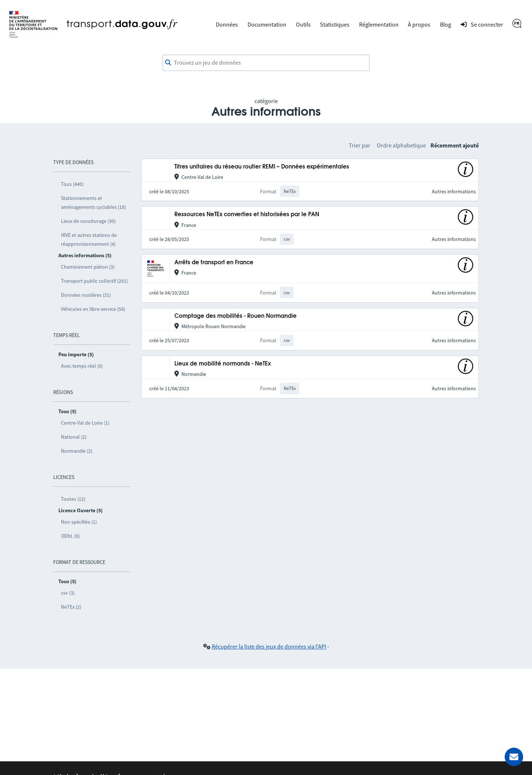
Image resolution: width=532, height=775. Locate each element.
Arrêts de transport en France (214, 263)
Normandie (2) (77, 451)
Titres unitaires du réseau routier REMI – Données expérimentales (262, 167)
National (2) (74, 437)
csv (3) (68, 593)
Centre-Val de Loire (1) (85, 423)
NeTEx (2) (71, 607)
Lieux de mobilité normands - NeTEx (223, 364)
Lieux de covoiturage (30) (88, 221)
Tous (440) (72, 184)
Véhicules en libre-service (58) (93, 309)
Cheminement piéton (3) (88, 267)
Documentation (267, 24)
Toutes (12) (73, 499)
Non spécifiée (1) (79, 522)
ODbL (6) (70, 536)
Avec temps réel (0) (82, 366)
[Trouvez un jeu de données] (266, 63)
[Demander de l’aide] (514, 757)
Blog (446, 24)
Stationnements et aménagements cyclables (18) (93, 203)
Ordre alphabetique (401, 145)
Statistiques (335, 24)
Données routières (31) (86, 295)
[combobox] (266, 63)
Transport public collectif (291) (94, 281)
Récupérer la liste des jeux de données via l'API (269, 646)
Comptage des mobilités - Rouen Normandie (236, 316)
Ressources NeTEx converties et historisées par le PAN (247, 215)
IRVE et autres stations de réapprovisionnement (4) (89, 239)
